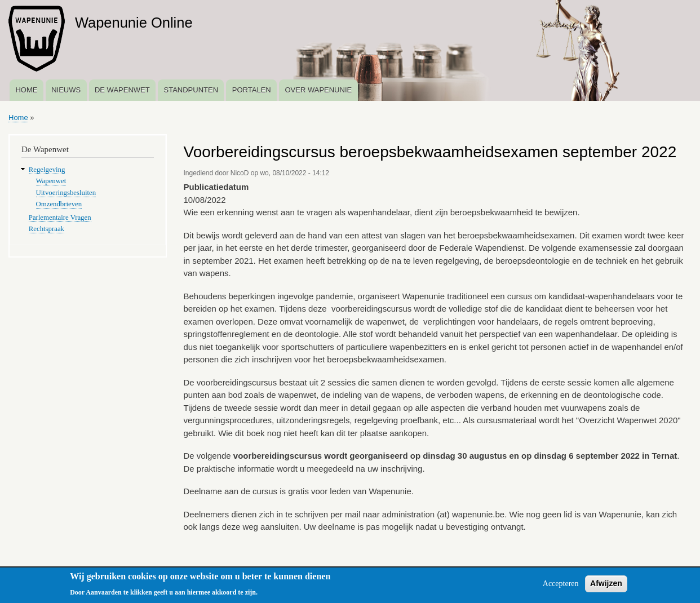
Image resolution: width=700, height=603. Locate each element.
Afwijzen (606, 587)
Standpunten (191, 90)
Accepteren (561, 587)
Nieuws (66, 90)
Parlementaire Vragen (60, 218)
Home (26, 90)
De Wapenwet (122, 90)
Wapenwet (51, 181)
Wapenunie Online (134, 23)
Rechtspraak (46, 229)
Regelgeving (47, 170)
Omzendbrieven (59, 204)
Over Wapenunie (318, 90)
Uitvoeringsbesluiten (66, 193)
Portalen (252, 90)
